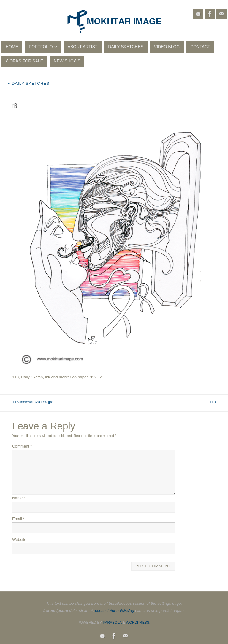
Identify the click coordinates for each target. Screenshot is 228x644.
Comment (22, 446)
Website (19, 540)
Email (18, 519)
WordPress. (138, 623)
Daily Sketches (29, 83)
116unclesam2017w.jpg (33, 402)
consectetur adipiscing (115, 611)
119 (213, 402)
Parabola (112, 623)
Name (19, 498)
